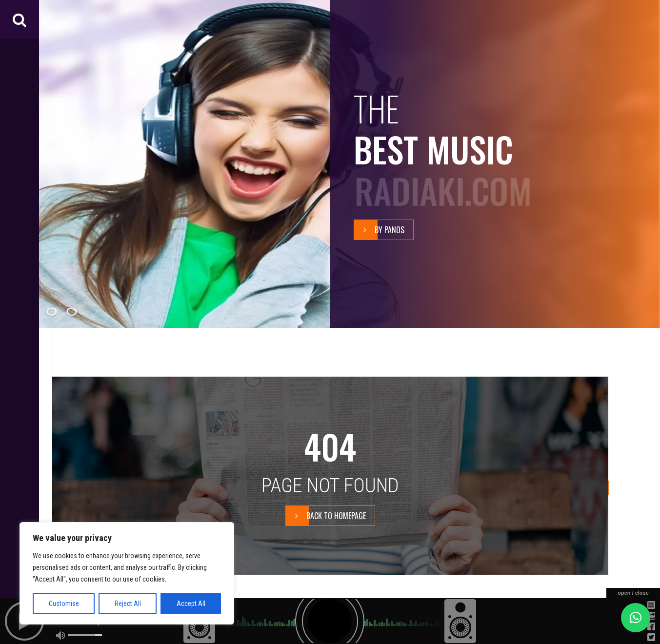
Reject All (128, 604)
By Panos (379, 230)
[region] (127, 573)
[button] (636, 618)
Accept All (191, 604)
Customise (64, 604)
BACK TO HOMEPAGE (326, 516)
